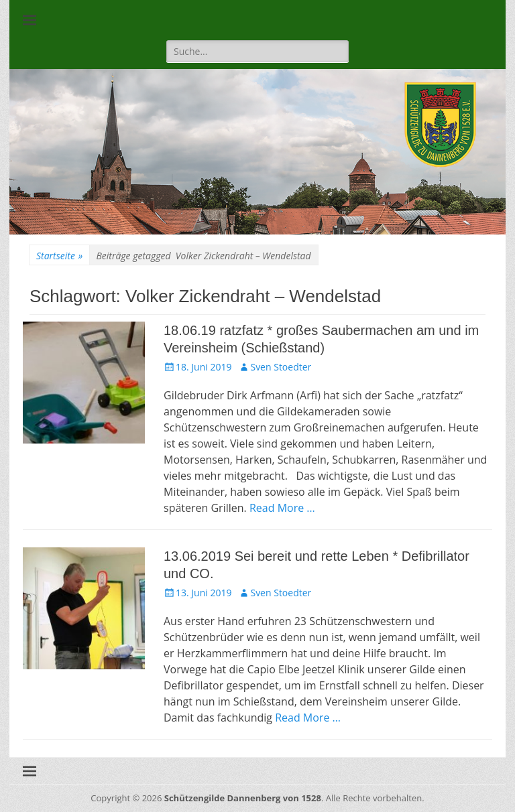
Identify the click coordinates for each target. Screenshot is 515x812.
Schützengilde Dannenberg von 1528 (243, 798)
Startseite (59, 256)
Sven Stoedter (281, 367)
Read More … (282, 508)
